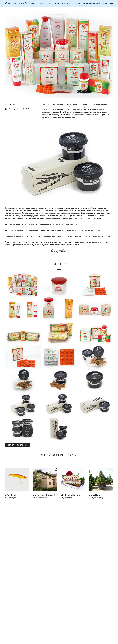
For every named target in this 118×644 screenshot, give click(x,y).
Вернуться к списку (17, 445)
